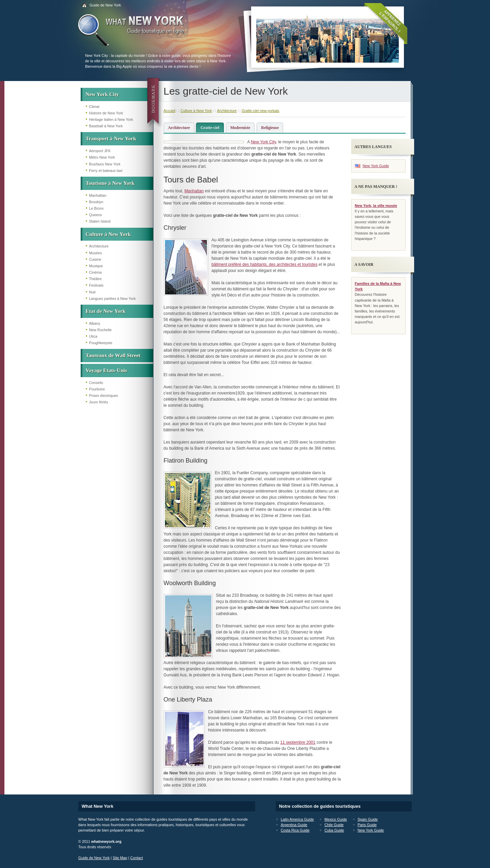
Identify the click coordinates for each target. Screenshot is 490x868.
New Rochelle (101, 330)
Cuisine (95, 259)
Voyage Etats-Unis (107, 370)
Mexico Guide (336, 819)
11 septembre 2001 (298, 742)
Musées (96, 253)
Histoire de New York (106, 113)
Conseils (96, 383)
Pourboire (97, 389)
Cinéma (95, 272)
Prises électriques (104, 396)
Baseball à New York (106, 126)
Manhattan (98, 195)
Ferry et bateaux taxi (106, 171)
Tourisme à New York (110, 183)
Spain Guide (368, 819)
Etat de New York (106, 311)
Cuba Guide (334, 830)
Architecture (99, 246)
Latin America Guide (297, 819)
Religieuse (270, 128)
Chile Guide (334, 825)
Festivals (96, 285)
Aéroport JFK (100, 151)
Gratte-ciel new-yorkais (260, 111)
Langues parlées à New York (112, 299)
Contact (137, 858)
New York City (102, 94)
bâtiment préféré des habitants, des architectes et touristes (265, 264)
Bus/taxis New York (105, 164)
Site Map (120, 858)
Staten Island (100, 221)
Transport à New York (111, 138)
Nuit (92, 292)
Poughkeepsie (101, 343)
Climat (94, 107)
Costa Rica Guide (295, 830)
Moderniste (240, 128)
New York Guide (376, 166)
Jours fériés (99, 402)
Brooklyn (96, 202)
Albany (95, 323)
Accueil (170, 111)
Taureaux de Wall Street (113, 355)
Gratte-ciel (210, 128)
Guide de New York (105, 5)
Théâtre (95, 279)
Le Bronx (96, 208)
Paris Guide (367, 825)
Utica (93, 336)
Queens (96, 215)
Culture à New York (108, 234)
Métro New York (102, 157)
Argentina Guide (294, 825)
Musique (96, 266)
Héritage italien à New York (111, 119)
